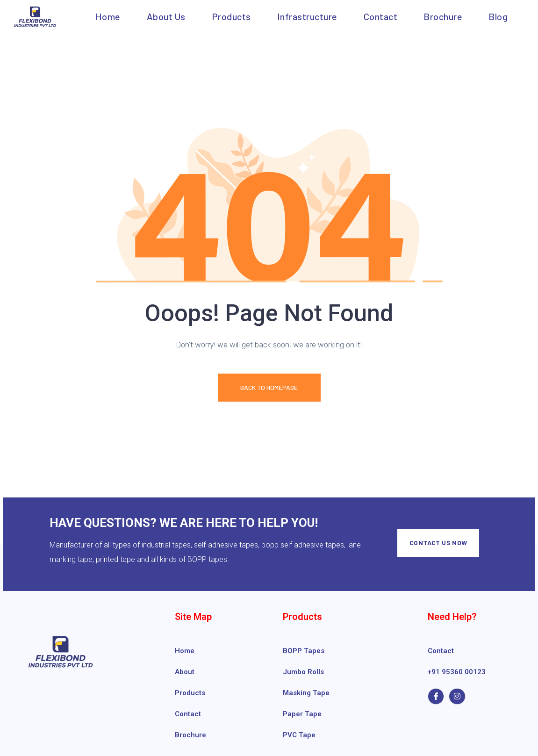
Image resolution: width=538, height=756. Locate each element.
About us (166, 16)
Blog (498, 16)
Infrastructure (307, 16)
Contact (381, 16)
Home (108, 16)
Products (231, 16)
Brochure (443, 16)
